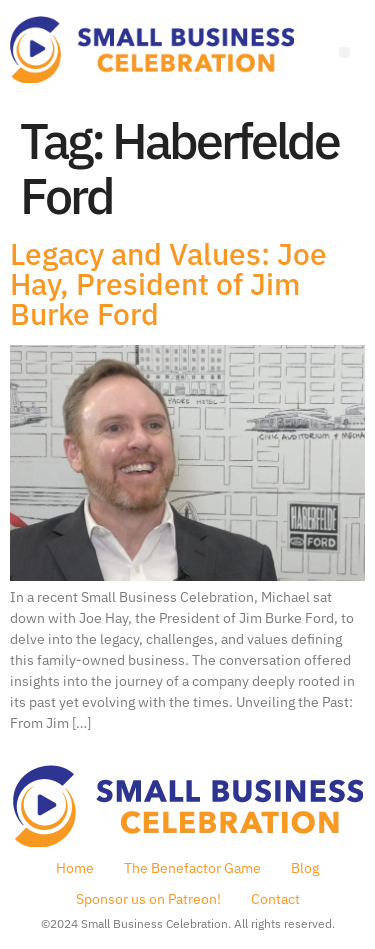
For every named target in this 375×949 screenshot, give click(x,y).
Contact (275, 899)
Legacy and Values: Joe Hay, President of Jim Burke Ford (168, 283)
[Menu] (344, 52)
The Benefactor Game (192, 868)
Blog (305, 868)
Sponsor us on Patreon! (148, 899)
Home (75, 868)
